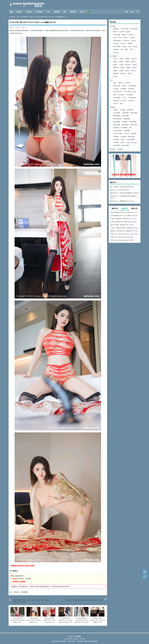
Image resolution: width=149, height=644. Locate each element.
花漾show (134, 59)
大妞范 (123, 139)
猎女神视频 (124, 128)
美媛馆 (127, 62)
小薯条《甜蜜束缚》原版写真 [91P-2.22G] (123, 219)
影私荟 (127, 71)
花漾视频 (125, 122)
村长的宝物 (117, 35)
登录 (127, 12)
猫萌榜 (129, 68)
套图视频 (57, 12)
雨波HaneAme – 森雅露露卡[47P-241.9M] (122, 201)
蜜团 (127, 49)
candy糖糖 (24, 592)
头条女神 (122, 32)
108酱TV (116, 110)
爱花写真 (116, 101)
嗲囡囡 (115, 71)
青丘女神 (131, 101)
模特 (65, 12)
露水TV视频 (126, 145)
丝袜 (48, 12)
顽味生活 (123, 74)
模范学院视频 (117, 119)
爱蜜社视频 (134, 113)
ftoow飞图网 (117, 47)
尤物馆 (121, 71)
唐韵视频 (116, 139)
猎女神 (132, 38)
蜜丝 (135, 92)
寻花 (122, 49)
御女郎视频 (125, 116)
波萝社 (129, 32)
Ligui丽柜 (116, 89)
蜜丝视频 (130, 110)
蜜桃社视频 (117, 125)
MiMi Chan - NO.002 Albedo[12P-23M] (122, 237)
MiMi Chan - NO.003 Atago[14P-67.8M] (122, 240)
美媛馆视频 (127, 119)
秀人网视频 (117, 113)
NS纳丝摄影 (117, 98)
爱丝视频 (116, 128)
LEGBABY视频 (118, 134)
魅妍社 (115, 65)
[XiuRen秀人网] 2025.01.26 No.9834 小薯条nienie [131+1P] (84, 600)
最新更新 (73, 12)
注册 (132, 12)
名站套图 (29, 12)
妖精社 (124, 86)
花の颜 (121, 65)
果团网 (130, 44)
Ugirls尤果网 (134, 29)
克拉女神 (126, 41)
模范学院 (128, 65)
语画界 (127, 59)
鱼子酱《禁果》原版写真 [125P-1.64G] (122, 225)
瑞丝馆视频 (117, 122)
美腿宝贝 (121, 83)
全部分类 (19, 12)
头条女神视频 (131, 139)
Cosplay (133, 41)
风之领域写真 (132, 98)
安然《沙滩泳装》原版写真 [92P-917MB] (122, 187)
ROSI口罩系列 (118, 92)
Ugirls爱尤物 (124, 29)
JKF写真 (127, 134)
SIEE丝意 (124, 101)
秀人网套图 (39, 12)
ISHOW (116, 104)
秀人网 (31, 17)
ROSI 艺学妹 (128, 92)
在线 (85, 11)
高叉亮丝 (128, 83)
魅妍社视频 (125, 125)
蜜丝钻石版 (117, 86)
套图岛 (13, 27)
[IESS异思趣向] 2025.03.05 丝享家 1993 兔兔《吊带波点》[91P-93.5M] (125, 216)
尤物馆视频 (133, 122)
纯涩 (131, 128)
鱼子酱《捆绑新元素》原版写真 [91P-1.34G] (124, 222)
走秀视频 (116, 143)
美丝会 (123, 143)
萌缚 (130, 47)
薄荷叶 (130, 74)
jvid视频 (123, 110)
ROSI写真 (131, 89)
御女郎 (135, 65)
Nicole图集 (130, 95)
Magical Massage (132, 143)
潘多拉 (125, 47)
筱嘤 (115, 95)
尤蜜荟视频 (125, 113)
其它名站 (116, 53)
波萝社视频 (134, 125)
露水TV (126, 38)
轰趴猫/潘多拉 (118, 41)
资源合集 (113, 149)
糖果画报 (116, 68)
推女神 (115, 32)
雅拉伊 (131, 35)
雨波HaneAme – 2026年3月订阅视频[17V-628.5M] (124, 193)
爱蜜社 (133, 62)
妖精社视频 (131, 137)
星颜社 (115, 62)
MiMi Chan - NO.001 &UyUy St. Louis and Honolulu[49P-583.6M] (125, 234)
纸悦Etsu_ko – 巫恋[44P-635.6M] (119, 190)
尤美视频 (123, 137)
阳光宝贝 (123, 44)
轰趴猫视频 (117, 145)
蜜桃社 (121, 62)
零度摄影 (116, 49)
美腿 (121, 104)
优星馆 (123, 68)
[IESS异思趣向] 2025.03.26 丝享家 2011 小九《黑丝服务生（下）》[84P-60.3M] (125, 212)
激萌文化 (125, 35)
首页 (11, 12)
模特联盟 (116, 74)
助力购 (115, 77)
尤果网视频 (127, 131)
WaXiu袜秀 (121, 95)
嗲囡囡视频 (117, 116)
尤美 (115, 38)
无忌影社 (116, 44)
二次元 (125, 98)
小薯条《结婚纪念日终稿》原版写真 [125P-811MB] (125, 228)
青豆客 (120, 38)
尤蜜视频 (116, 137)
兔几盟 (135, 68)
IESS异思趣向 (132, 86)
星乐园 (133, 71)
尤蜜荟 (121, 59)
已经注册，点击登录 (19, 581)
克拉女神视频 (117, 131)
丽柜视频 (123, 89)
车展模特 (120, 149)
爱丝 (115, 83)
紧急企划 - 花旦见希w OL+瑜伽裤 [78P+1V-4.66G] (125, 231)
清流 (131, 49)
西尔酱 (135, 47)
